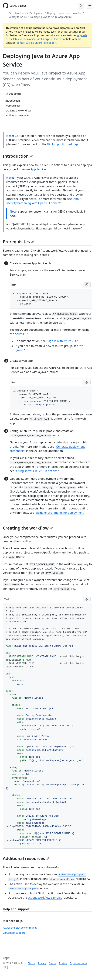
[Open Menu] (89, 6)
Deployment (36, 13)
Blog (5, 967)
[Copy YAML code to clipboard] (87, 599)
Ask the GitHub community (20, 928)
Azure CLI (21, 334)
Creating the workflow (28, 528)
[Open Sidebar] (4, 15)
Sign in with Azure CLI (62, 341)
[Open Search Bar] (81, 6)
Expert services (78, 963)
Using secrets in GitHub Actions (37, 471)
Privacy (42, 963)
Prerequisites (18, 242)
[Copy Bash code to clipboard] (87, 285)
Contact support (14, 933)
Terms (32, 963)
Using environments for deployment (60, 513)
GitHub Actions (17, 13)
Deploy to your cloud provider (64, 13)
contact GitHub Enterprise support (37, 43)
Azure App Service (34, 169)
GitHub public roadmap (62, 144)
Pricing (63, 963)
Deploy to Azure (18, 17)
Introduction (18, 156)
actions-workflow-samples (45, 898)
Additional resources (26, 858)
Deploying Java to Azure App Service (51, 17)
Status (53, 963)
